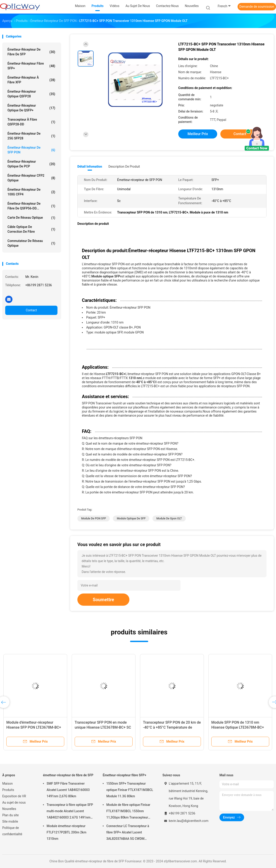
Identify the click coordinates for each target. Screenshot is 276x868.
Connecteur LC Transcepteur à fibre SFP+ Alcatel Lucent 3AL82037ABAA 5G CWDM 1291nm (128, 833)
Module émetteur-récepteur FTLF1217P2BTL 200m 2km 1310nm (67, 832)
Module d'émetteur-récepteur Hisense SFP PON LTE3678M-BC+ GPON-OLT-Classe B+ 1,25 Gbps (34, 727)
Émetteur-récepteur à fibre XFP (31, 80)
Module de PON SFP (94, 518)
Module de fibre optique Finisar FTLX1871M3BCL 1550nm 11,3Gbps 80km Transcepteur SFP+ (128, 812)
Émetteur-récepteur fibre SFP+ (31, 66)
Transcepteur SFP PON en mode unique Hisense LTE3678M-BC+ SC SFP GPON (103, 727)
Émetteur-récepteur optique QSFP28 (31, 94)
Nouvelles (9, 809)
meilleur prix (198, 134)
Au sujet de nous (14, 802)
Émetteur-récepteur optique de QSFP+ (31, 108)
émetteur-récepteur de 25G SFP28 (31, 136)
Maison (7, 784)
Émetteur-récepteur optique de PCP (31, 164)
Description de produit (124, 167)
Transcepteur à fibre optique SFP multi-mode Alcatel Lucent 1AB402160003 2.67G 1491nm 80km (70, 812)
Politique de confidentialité (12, 831)
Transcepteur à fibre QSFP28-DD (31, 122)
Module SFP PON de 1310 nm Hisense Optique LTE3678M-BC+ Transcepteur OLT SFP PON (238, 727)
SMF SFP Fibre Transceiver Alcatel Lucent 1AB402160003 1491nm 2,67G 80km (68, 790)
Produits (8, 790)
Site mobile (10, 821)
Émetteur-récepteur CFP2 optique (31, 178)
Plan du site (11, 815)
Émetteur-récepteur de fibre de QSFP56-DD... (31, 206)
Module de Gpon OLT (169, 518)
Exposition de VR (14, 796)
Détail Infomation (90, 167)
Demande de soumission (257, 7)
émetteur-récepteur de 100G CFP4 (31, 192)
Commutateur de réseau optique (31, 243)
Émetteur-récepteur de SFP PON (31, 150)
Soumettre (103, 600)
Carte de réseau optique (31, 218)
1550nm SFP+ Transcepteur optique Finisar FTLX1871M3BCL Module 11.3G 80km (130, 790)
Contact (31, 310)
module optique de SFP (131, 518)
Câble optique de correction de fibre (31, 229)
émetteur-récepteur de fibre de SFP (31, 52)
